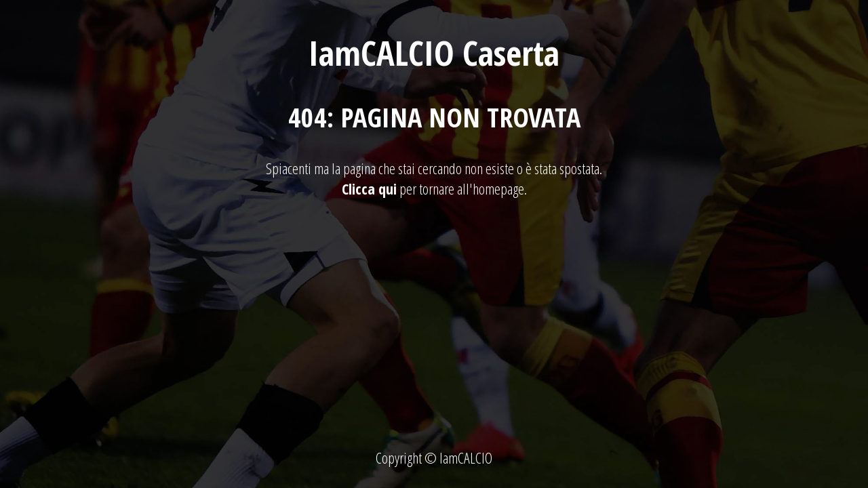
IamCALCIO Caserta (434, 53)
